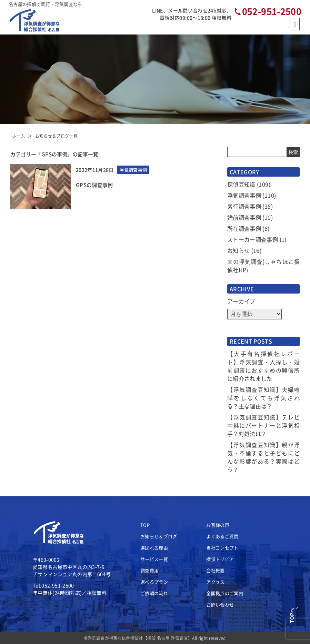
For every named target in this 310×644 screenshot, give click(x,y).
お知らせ (238, 250)
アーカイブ (241, 301)
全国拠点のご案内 (225, 593)
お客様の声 (218, 525)
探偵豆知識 (241, 184)
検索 (293, 152)
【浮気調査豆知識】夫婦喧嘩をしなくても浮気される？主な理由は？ (263, 398)
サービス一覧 (154, 559)
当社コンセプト (222, 548)
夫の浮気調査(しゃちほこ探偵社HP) (263, 266)
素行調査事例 (244, 206)
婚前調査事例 (244, 217)
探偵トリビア (220, 559)
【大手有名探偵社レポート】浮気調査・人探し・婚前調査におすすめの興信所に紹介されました (263, 366)
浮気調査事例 (244, 195)
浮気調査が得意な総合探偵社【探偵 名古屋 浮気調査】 (140, 638)
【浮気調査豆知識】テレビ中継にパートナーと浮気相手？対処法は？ (263, 425)
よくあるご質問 (222, 536)
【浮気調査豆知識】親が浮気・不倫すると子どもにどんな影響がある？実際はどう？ (263, 457)
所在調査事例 (244, 228)
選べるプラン (154, 582)
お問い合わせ (220, 605)
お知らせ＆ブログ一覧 (57, 136)
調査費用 (149, 570)
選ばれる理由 (154, 548)
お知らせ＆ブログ (159, 536)
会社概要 (215, 570)
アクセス (215, 582)
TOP (145, 525)
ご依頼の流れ (154, 593)
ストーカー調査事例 (253, 239)
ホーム (18, 136)
